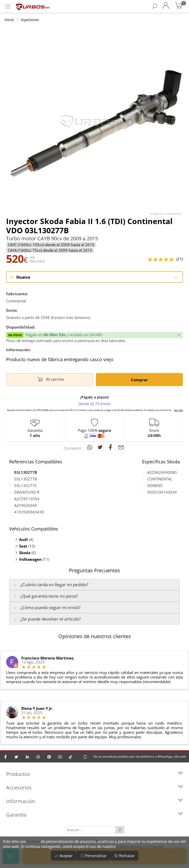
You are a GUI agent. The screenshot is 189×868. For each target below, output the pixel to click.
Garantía (94, 815)
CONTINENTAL (160, 479)
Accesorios (94, 788)
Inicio (9, 20)
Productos (94, 774)
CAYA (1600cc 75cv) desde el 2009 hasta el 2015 (50, 250)
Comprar (139, 380)
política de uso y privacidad (140, 846)
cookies (33, 841)
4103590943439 (29, 512)
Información (94, 801)
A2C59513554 (27, 499)
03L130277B (26, 479)
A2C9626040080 (162, 472)
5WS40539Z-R (27, 492)
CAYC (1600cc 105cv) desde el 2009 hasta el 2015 (51, 245)
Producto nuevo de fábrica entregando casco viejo (60, 360)
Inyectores (30, 20)
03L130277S (25, 486)
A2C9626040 (26, 505)
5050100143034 (162, 492)
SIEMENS (155, 486)
